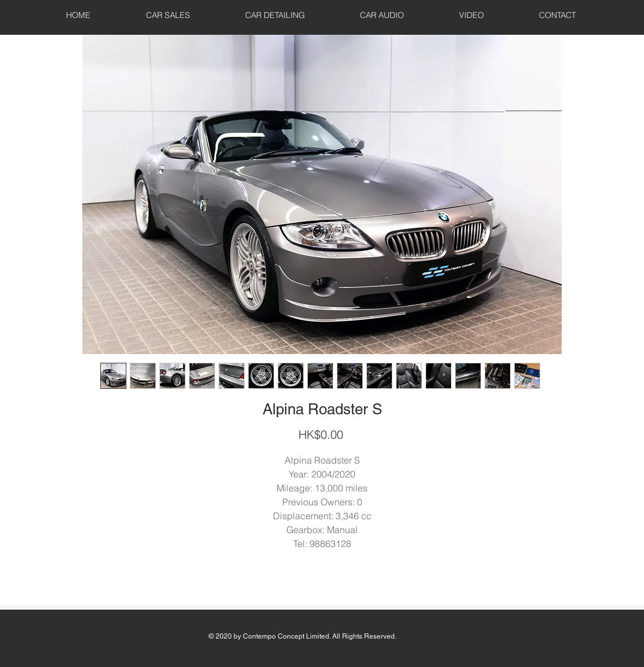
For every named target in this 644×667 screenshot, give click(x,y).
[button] (168, 15)
